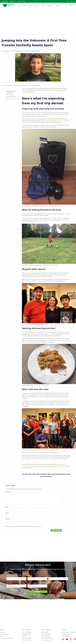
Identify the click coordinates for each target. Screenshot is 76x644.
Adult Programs (34, 6)
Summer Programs (27, 638)
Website (7, 520)
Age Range (9, 584)
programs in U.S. (13, 1)
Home (1, 50)
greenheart (5, 1)
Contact (64, 630)
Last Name (30, 577)
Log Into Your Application (6, 638)
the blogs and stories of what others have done (52, 120)
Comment (8, 491)
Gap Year (24, 636)
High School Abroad (27, 632)
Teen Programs (22, 6)
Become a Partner (4, 634)
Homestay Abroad (46, 640)
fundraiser (41, 396)
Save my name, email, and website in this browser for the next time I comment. (23, 528)
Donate (72, 1)
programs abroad (22, 1)
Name (7, 509)
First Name (9, 577)
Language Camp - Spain (13, 98)
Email (7, 515)
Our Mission (3, 632)
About (2, 630)
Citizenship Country (32, 584)
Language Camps (26, 634)
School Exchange (26, 640)
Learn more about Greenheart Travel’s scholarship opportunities (49, 465)
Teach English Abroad (47, 638)
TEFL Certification (46, 636)
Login (68, 1)
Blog (58, 6)
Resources (51, 6)
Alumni (2, 636)
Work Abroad (45, 632)
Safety (43, 6)
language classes (31, 272)
